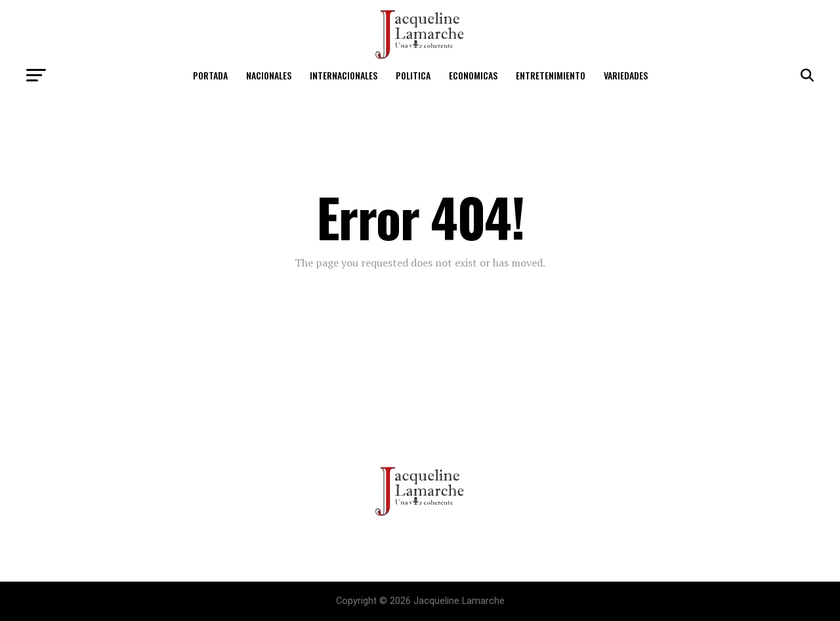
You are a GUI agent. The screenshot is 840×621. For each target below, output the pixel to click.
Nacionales (269, 75)
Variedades (626, 75)
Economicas (473, 75)
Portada (210, 75)
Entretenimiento (551, 75)
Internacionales (344, 75)
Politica (413, 75)
